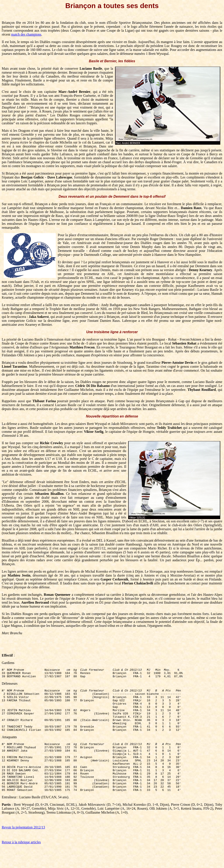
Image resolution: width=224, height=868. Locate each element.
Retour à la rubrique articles (21, 862)
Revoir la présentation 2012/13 (23, 848)
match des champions (26, 34)
